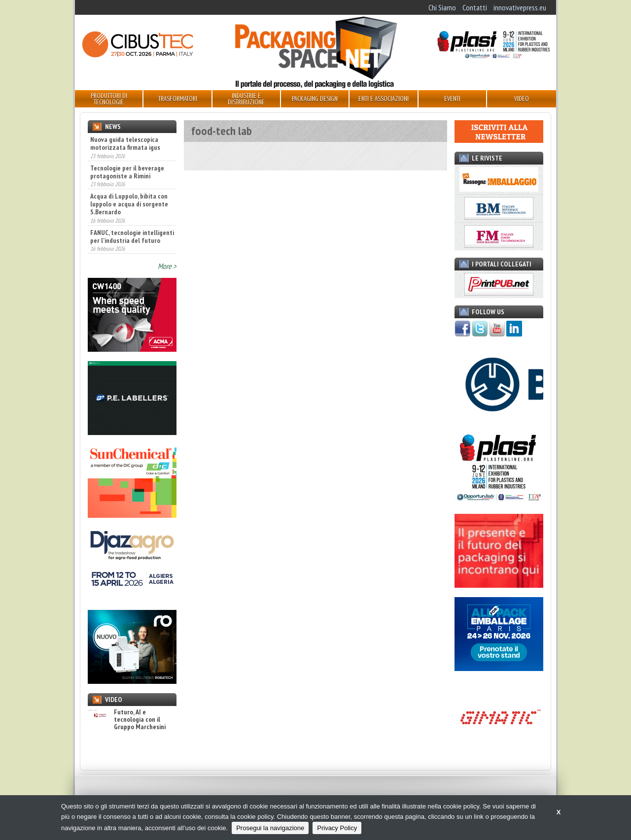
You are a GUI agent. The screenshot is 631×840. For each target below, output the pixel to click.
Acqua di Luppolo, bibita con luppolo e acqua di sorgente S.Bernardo (129, 204)
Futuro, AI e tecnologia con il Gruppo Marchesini (127, 720)
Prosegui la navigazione (270, 828)
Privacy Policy (337, 828)
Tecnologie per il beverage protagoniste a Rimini (127, 172)
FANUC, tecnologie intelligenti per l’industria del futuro (132, 236)
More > (167, 266)
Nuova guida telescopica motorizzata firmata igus (125, 143)
